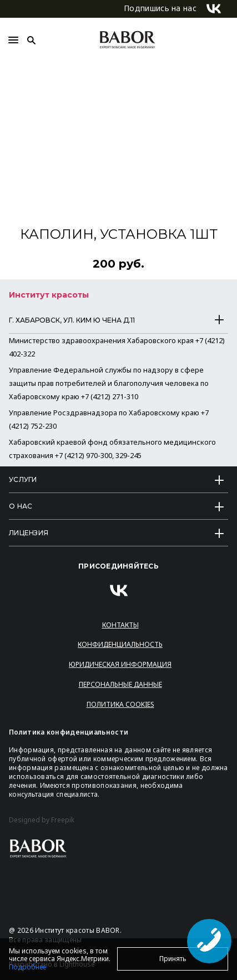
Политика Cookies (120, 704)
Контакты (120, 625)
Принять (173, 959)
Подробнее (27, 967)
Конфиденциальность (120, 644)
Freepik (63, 820)
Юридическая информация (120, 664)
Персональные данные (120, 684)
